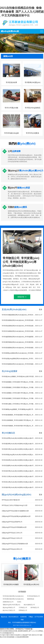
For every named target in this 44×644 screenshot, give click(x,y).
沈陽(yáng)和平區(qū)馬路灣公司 (22, 522)
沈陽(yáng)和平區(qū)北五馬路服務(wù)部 (22, 544)
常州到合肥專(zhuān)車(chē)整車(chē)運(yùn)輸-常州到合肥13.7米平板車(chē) (22, 438)
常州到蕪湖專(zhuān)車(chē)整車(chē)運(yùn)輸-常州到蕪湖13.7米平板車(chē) (22, 444)
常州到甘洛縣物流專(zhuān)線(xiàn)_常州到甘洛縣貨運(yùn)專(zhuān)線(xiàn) (22, 331)
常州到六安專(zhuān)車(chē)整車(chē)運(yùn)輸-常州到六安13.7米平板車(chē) (22, 477)
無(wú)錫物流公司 (29, 605)
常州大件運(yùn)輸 (11, 108)
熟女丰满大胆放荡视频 (7, 637)
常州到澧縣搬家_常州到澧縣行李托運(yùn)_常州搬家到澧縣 (22, 388)
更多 (41, 309)
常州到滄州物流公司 (33, 596)
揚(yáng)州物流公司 (9, 608)
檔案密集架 (31, 599)
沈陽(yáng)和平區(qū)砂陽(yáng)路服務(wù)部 (22, 516)
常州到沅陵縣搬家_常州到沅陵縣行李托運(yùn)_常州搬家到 (22, 420)
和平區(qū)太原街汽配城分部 (22, 500)
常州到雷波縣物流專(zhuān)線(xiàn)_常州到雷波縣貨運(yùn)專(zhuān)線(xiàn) (22, 320)
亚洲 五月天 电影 (37, 635)
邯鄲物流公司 (23, 610)
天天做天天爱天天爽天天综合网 (10, 635)
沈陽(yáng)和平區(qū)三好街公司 (22, 533)
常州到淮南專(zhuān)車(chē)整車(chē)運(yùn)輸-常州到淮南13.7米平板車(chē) (22, 460)
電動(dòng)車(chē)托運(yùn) (11, 605)
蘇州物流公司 (35, 608)
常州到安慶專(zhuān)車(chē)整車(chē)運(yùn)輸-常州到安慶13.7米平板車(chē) (22, 466)
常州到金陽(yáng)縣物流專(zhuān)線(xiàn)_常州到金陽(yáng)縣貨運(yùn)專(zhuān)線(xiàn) (22, 359)
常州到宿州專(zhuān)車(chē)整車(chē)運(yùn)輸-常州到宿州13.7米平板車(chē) (22, 471)
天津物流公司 (23, 608)
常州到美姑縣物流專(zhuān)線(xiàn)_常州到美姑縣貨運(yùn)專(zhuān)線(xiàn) (22, 326)
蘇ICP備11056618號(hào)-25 (22, 625)
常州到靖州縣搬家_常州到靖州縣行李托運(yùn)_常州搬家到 (22, 426)
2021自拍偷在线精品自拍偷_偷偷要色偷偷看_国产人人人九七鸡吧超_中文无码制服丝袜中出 (22, 12)
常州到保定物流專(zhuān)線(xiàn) (13, 596)
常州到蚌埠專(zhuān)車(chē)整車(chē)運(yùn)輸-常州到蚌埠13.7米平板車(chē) (22, 449)
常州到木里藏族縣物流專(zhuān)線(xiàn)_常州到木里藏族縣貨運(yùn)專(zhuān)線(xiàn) (22, 315)
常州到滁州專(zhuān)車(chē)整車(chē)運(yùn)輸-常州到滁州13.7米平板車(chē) (22, 487)
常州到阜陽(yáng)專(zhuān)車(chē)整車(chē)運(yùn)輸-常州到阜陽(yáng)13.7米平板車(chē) (22, 455)
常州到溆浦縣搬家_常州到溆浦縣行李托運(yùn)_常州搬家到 (22, 415)
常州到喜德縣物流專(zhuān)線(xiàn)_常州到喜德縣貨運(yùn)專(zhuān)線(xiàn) (22, 348)
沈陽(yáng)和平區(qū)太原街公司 (22, 549)
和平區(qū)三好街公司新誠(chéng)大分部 (22, 505)
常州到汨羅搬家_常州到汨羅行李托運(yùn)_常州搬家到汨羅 (22, 393)
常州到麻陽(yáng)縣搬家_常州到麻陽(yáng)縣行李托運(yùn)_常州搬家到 (22, 409)
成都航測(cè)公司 (8, 602)
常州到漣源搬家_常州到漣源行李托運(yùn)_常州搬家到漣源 (22, 398)
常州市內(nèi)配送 (33, 133)
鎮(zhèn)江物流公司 (9, 610)
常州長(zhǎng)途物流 (33, 108)
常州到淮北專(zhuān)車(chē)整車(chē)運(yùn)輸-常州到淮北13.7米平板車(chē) (22, 482)
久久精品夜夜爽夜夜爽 (21, 637)
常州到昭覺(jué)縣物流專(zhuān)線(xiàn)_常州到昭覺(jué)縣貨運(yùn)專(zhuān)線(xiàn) (22, 353)
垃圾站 (19, 602)
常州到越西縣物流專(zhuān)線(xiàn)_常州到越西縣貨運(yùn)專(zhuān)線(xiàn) (22, 337)
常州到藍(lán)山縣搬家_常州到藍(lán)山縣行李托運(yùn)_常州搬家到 (22, 377)
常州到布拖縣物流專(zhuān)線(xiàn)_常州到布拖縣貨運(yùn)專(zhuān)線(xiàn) (22, 364)
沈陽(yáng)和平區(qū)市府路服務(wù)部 (22, 527)
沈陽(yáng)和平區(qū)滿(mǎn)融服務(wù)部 (22, 511)
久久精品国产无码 (26, 635)
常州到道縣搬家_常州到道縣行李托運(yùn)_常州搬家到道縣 (22, 382)
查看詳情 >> (22, 297)
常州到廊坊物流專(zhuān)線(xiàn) (13, 599)
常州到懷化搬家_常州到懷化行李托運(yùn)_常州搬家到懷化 (22, 404)
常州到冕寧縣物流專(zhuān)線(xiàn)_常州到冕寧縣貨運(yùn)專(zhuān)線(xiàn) (22, 342)
